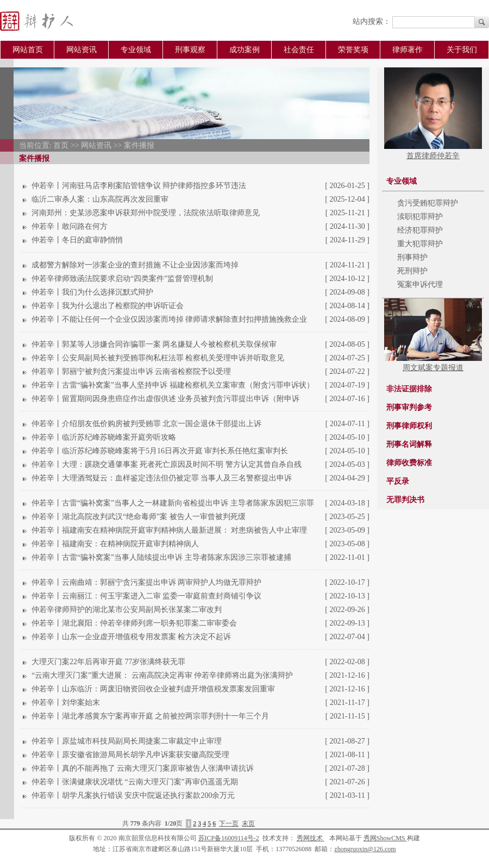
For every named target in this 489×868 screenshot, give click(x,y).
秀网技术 (311, 838)
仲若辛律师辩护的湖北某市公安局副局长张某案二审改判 (127, 610)
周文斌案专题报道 (433, 368)
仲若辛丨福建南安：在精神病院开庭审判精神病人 (115, 544)
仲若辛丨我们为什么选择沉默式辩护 (92, 292)
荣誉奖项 (353, 50)
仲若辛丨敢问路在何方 (70, 226)
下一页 (229, 823)
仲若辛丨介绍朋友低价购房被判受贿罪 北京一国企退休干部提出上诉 (147, 424)
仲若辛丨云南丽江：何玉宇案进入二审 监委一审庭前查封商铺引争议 (147, 596)
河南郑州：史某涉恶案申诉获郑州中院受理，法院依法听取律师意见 (146, 213)
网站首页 (28, 50)
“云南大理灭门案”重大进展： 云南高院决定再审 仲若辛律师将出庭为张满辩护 (162, 675)
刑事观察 (190, 50)
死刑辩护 (412, 271)
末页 (248, 823)
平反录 (398, 481)
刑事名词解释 (409, 444)
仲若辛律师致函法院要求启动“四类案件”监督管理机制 (122, 279)
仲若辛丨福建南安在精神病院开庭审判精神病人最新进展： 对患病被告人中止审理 (170, 530)
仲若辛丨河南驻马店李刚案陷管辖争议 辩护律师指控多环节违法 (139, 186)
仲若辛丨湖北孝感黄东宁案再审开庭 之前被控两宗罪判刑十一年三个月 (151, 716)
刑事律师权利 (409, 426)
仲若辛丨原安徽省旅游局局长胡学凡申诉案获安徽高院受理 (130, 755)
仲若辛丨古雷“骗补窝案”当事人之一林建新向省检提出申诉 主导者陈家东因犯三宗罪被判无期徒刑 (173, 504)
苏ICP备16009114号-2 (229, 838)
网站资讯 (81, 50)
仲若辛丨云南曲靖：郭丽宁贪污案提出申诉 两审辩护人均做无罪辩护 (147, 582)
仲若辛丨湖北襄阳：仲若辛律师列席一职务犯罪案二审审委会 (134, 623)
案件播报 (139, 145)
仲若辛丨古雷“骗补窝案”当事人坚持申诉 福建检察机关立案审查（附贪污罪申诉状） (173, 385)
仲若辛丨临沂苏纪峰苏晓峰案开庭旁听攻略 (104, 437)
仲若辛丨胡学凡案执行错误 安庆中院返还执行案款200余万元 (133, 795)
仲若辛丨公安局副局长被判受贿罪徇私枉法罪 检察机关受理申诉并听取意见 (158, 358)
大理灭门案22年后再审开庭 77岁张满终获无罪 (109, 662)
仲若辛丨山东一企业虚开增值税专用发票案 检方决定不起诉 (131, 637)
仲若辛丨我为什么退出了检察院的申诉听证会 (108, 306)
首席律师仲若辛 (433, 156)
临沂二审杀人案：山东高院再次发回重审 (100, 199)
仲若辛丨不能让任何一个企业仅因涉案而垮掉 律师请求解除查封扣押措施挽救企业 (170, 319)
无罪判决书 (405, 500)
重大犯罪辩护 (420, 244)
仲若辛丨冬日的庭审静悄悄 (77, 240)
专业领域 (136, 50)
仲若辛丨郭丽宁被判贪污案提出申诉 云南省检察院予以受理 (131, 371)
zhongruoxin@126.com (365, 849)
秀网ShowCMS (385, 838)
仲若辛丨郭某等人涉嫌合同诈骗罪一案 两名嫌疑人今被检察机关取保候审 (154, 344)
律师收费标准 (409, 463)
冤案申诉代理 (420, 285)
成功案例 (244, 50)
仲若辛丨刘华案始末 (66, 702)
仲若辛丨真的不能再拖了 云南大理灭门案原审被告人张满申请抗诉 (143, 768)
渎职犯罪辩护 (420, 217)
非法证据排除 (409, 389)
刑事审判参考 (409, 407)
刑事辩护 (412, 257)
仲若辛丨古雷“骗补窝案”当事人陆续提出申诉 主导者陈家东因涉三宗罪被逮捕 (161, 557)
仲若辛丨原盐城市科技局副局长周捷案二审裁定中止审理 (127, 741)
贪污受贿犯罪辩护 (428, 203)
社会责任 (299, 50)
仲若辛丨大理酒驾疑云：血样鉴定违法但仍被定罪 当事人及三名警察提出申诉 (162, 478)
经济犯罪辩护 (420, 230)
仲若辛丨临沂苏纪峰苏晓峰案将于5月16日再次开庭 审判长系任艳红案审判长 (160, 451)
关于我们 (462, 50)
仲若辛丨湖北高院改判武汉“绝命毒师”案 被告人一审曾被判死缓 (139, 517)
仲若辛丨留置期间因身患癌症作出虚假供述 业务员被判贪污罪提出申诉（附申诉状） (166, 400)
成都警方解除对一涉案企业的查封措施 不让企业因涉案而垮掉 (135, 265)
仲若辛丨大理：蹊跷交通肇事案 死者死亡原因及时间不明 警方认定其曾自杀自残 (167, 464)
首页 (61, 145)
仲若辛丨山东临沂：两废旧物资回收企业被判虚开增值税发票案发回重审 (153, 689)
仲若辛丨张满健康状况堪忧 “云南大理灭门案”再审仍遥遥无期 (135, 782)
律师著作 (407, 50)
